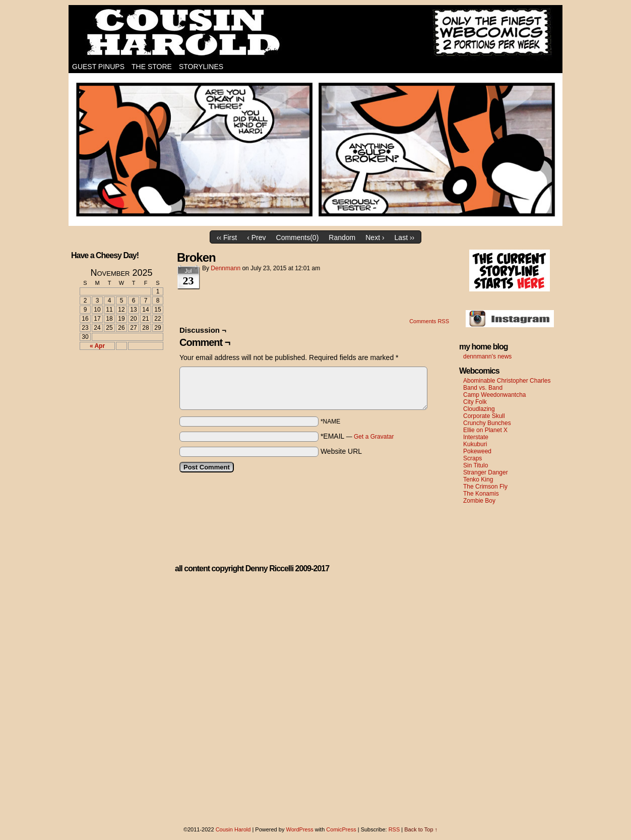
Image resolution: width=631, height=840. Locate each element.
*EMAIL (357, 436)
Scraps (472, 458)
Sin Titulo (476, 465)
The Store (152, 67)
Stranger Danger (486, 472)
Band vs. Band (483, 388)
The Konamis (481, 494)
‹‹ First (227, 237)
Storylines (201, 67)
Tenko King (478, 479)
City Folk (475, 402)
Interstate (476, 437)
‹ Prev (256, 237)
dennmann (226, 268)
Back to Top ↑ (421, 829)
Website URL (341, 451)
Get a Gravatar (374, 437)
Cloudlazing (479, 409)
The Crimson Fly (485, 487)
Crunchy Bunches (487, 423)
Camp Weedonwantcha (495, 395)
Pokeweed (477, 451)
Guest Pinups (98, 67)
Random (342, 237)
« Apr (97, 346)
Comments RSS (429, 321)
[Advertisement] (115, 395)
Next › (375, 237)
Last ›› (405, 237)
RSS (394, 829)
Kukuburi (475, 444)
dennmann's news (487, 356)
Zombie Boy (479, 501)
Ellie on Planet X (485, 430)
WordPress (299, 829)
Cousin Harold (315, 33)
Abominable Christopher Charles (507, 381)
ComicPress (341, 829)
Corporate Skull (484, 416)
